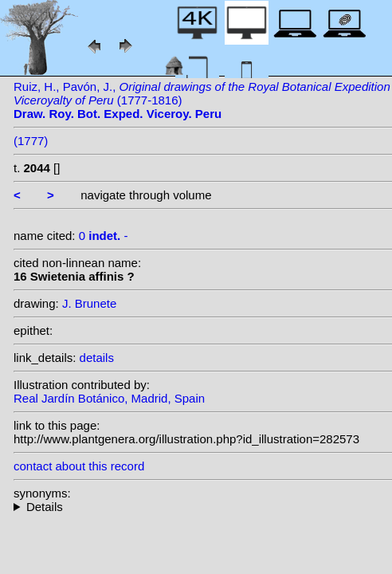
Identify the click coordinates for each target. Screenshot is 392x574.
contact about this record (79, 466)
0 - (104, 236)
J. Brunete (89, 303)
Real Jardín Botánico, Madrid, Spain (109, 398)
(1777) (31, 141)
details (97, 358)
